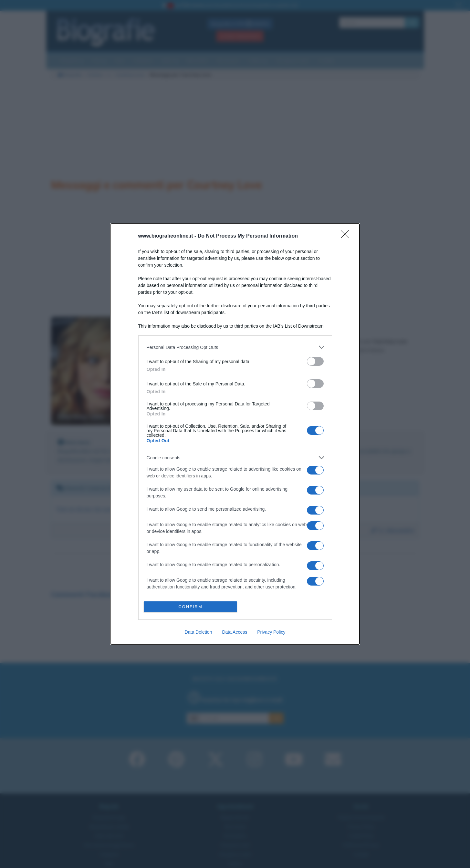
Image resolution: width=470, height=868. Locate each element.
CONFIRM (190, 607)
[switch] (315, 361)
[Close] (347, 236)
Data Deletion (198, 632)
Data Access (235, 632)
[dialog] (235, 434)
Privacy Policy (271, 632)
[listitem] (235, 347)
